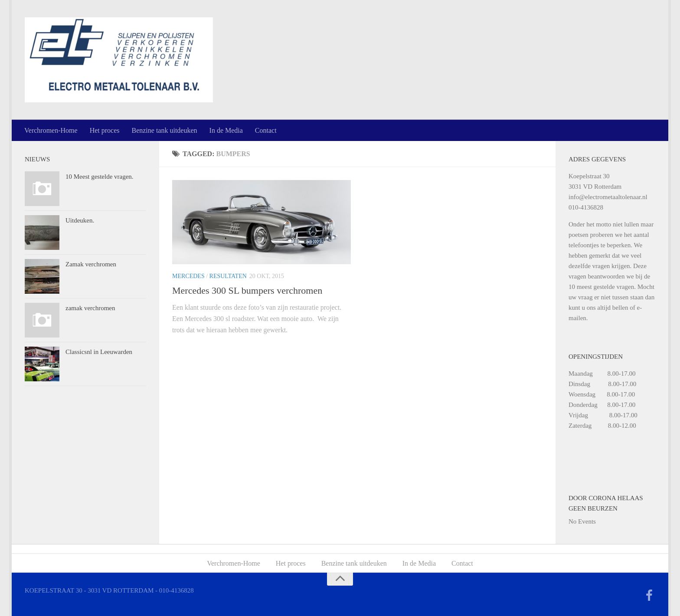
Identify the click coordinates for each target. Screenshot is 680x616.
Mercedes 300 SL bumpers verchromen (247, 290)
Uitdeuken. (80, 220)
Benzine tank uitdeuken (164, 130)
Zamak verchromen (91, 264)
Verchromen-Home (51, 130)
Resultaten (228, 276)
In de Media (226, 130)
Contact (266, 130)
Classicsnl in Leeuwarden (99, 352)
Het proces (105, 130)
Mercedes (188, 276)
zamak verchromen (90, 308)
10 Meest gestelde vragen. (100, 177)
